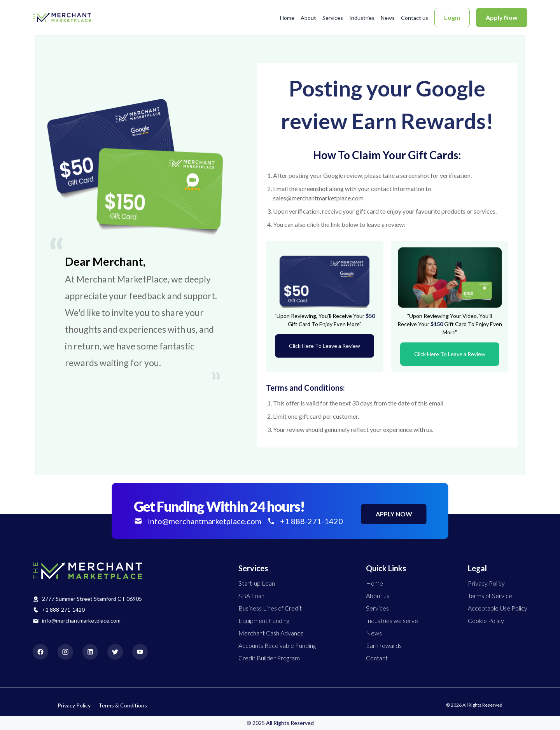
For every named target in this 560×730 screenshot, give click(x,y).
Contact (377, 658)
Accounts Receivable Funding (277, 645)
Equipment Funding (264, 620)
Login (452, 17)
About (308, 18)
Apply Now (502, 17)
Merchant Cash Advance (271, 633)
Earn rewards (384, 645)
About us (378, 596)
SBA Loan (251, 596)
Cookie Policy (486, 620)
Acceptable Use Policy (498, 608)
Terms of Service (490, 596)
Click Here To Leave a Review (325, 346)
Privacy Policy (486, 583)
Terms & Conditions (123, 705)
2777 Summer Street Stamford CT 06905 (92, 599)
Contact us (415, 18)
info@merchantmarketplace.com (81, 620)
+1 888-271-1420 (63, 610)
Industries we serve (392, 620)
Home (287, 18)
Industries (362, 18)
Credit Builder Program (269, 658)
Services (333, 18)
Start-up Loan (257, 583)
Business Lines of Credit (270, 608)
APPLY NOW (394, 514)
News (388, 18)
